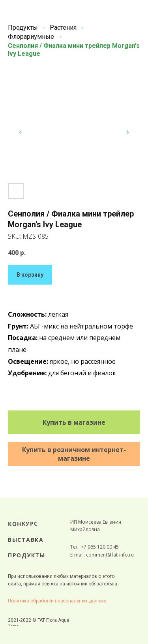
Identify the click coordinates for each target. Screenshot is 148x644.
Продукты (23, 28)
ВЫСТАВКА (26, 540)
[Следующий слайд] (127, 132)
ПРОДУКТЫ (26, 555)
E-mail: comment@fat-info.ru (102, 555)
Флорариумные (31, 37)
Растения (63, 28)
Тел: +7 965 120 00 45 (95, 547)
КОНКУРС (23, 524)
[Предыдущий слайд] (21, 132)
